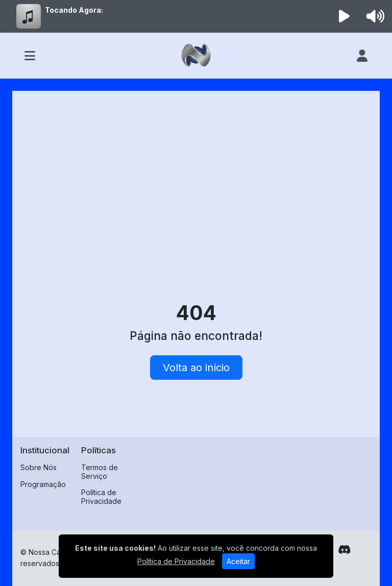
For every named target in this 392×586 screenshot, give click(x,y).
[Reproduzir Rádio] (345, 16)
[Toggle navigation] (30, 56)
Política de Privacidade (101, 497)
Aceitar (238, 561)
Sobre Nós (39, 467)
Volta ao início (196, 368)
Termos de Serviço (100, 472)
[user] (362, 56)
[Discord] (344, 550)
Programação (43, 484)
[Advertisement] (196, 176)
